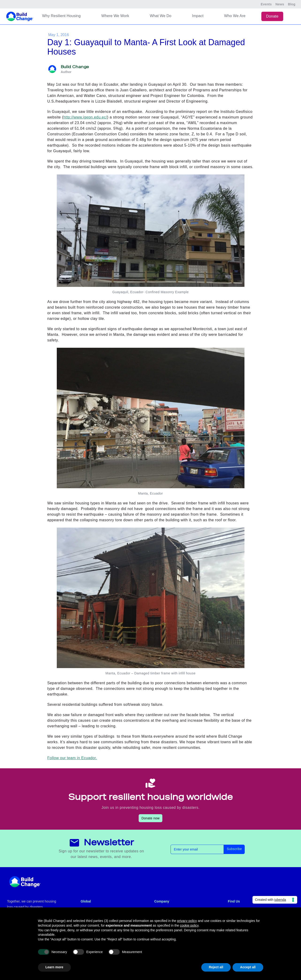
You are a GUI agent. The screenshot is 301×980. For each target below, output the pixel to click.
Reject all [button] (216, 967)
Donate (272, 16)
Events (266, 4)
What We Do (160, 16)
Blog (292, 4)
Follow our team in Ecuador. (72, 758)
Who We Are (235, 16)
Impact (198, 16)
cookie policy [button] (189, 925)
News (280, 4)
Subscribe (234, 849)
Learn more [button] (54, 967)
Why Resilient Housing (61, 16)
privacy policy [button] (187, 921)
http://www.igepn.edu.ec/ (85, 117)
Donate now (150, 818)
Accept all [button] (248, 967)
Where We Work (115, 16)
